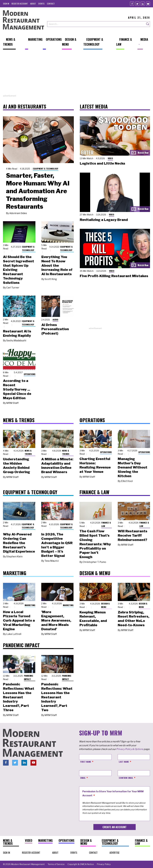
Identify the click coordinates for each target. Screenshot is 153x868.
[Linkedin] (143, 4)
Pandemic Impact (29, 677)
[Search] (148, 24)
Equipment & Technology (46, 169)
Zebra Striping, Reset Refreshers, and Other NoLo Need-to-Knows (134, 619)
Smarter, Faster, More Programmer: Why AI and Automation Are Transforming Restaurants (38, 191)
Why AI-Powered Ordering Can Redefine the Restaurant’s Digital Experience (19, 543)
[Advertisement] (76, 73)
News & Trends (28, 452)
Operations (30, 374)
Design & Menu (105, 605)
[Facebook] (132, 4)
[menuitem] (6, 4)
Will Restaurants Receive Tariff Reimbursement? (133, 535)
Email (83, 778)
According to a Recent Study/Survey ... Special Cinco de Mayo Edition (17, 389)
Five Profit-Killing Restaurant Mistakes (114, 276)
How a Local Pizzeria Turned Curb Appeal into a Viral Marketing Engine (19, 620)
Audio (55, 320)
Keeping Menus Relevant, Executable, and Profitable (93, 619)
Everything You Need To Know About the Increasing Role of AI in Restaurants (57, 265)
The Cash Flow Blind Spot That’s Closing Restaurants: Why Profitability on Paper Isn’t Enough (95, 544)
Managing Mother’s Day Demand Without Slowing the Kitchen (133, 467)
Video (110, 158)
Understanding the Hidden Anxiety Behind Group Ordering (17, 466)
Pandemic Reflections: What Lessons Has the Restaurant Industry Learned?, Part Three (19, 697)
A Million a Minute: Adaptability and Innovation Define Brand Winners (57, 466)
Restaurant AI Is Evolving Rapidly (17, 333)
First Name (86, 762)
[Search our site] (96, 24)
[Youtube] (148, 4)
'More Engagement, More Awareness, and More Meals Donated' (56, 620)
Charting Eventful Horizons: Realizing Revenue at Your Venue (95, 465)
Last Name (124, 762)
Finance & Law (106, 524)
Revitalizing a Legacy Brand (104, 220)
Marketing (30, 605)
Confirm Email (126, 778)
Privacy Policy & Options (130, 749)
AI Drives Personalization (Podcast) (55, 329)
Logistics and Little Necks (102, 163)
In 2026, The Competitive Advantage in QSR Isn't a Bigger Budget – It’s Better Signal (57, 545)
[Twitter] (137, 4)
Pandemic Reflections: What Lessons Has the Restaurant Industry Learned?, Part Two (57, 697)
